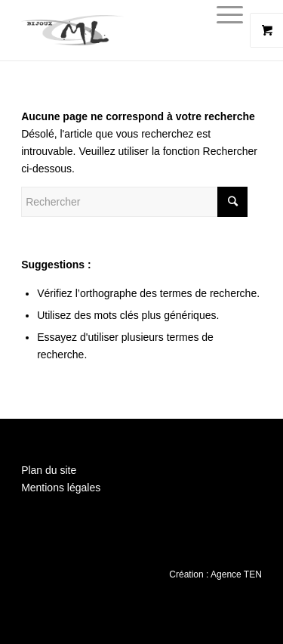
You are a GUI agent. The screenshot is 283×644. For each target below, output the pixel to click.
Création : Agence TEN (215, 574)
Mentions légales (61, 488)
